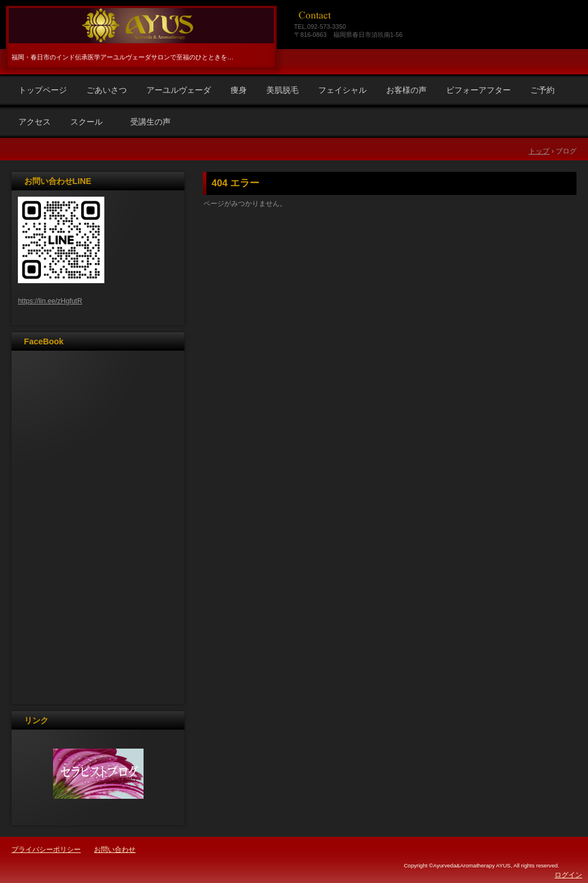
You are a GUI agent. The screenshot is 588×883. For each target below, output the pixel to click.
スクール (91, 122)
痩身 (239, 90)
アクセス (35, 122)
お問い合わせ (115, 850)
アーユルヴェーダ (179, 90)
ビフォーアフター (478, 90)
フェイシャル (342, 90)
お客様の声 (406, 90)
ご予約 (542, 90)
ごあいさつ (107, 90)
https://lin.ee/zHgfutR (50, 301)
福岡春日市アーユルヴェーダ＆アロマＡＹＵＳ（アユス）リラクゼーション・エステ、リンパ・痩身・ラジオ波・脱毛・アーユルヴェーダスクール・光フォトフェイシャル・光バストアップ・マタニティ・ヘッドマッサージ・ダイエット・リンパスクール (140, 26)
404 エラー (235, 183)
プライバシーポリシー (46, 850)
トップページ (43, 90)
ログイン (568, 875)
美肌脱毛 (282, 90)
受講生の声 (150, 122)
